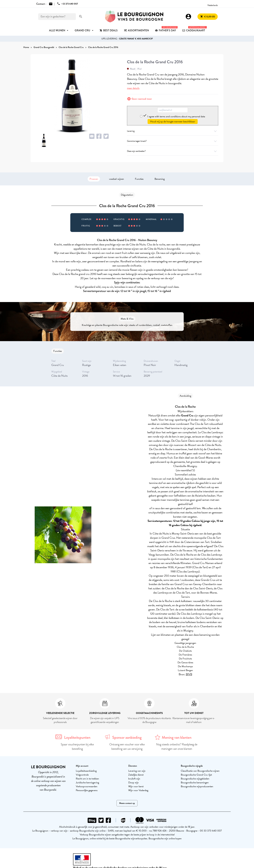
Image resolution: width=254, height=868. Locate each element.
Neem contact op (127, 803)
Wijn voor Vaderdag (138, 790)
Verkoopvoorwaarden (87, 786)
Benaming (160, 179)
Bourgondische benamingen (195, 783)
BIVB (189, 674)
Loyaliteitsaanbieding (86, 771)
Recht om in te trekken (87, 779)
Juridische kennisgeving (87, 783)
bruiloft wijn (134, 779)
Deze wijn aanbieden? (173, 151)
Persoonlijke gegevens (87, 790)
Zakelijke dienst (136, 775)
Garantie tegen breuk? (173, 141)
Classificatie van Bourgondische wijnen (200, 771)
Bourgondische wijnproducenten (197, 786)
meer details (133, 88)
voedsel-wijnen (116, 179)
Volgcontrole (82, 775)
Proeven (94, 179)
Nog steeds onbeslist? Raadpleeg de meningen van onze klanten (177, 747)
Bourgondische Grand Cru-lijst (196, 775)
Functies (139, 179)
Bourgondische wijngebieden (195, 779)
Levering (173, 131)
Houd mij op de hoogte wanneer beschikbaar (173, 121)
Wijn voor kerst (136, 786)
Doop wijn (133, 783)
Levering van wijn (137, 771)
